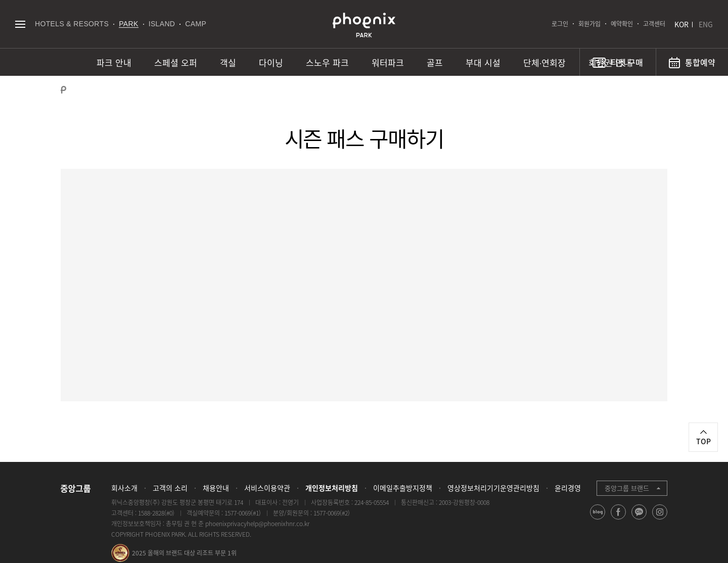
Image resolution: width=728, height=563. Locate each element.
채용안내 (216, 488)
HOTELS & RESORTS (72, 24)
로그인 (560, 24)
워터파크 (388, 62)
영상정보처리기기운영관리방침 (493, 488)
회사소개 (124, 488)
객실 (228, 62)
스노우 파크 (327, 62)
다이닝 (271, 62)
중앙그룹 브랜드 (627, 488)
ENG (706, 24)
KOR (681, 24)
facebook (619, 519)
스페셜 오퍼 (176, 62)
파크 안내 (114, 62)
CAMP (196, 24)
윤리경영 (568, 488)
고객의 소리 (170, 488)
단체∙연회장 (545, 62)
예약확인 (622, 24)
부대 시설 (483, 62)
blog (598, 519)
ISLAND (162, 24)
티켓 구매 (627, 62)
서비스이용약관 (267, 488)
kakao (639, 519)
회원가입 (589, 24)
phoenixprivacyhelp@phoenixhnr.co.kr (257, 524)
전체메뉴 (20, 24)
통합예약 (700, 62)
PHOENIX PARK (364, 25)
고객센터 (654, 24)
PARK (129, 24)
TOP (703, 441)
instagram (660, 519)
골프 (435, 62)
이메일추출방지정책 (403, 488)
